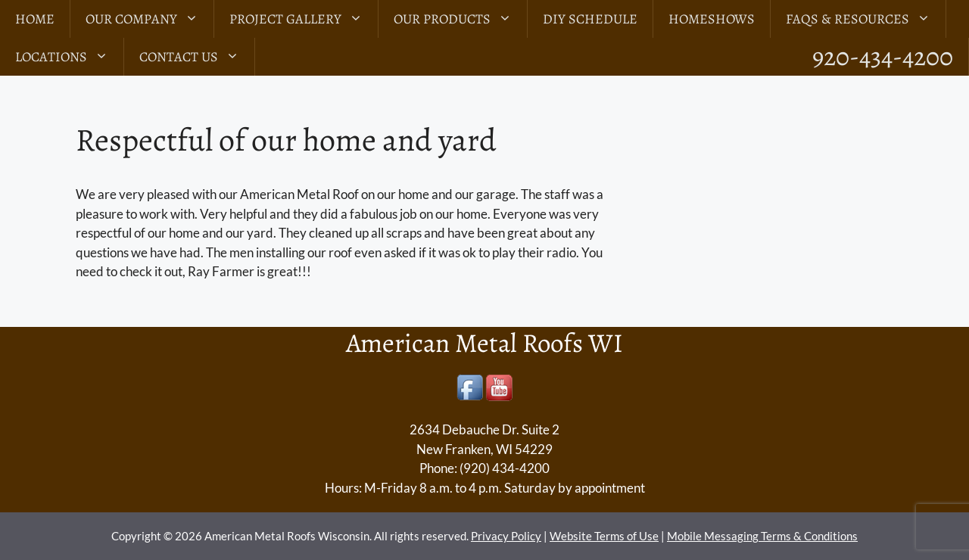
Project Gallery (304, 19)
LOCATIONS (69, 57)
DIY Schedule (590, 19)
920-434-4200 (883, 56)
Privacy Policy (506, 536)
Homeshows (712, 19)
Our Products (460, 19)
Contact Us (197, 57)
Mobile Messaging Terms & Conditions (762, 536)
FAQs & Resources (866, 19)
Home (35, 19)
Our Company (150, 19)
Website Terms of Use (604, 536)
